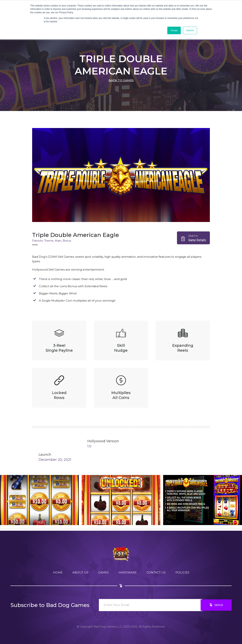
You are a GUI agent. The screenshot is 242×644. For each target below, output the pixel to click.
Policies (182, 572)
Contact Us (156, 572)
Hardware (128, 572)
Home (58, 572)
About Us (80, 572)
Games (103, 572)
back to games (121, 80)
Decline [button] (190, 30)
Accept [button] (174, 30)
